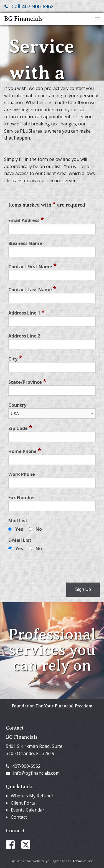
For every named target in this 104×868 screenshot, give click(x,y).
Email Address (26, 220)
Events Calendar (28, 810)
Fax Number (22, 498)
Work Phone (22, 474)
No (39, 529)
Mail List (18, 521)
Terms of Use (83, 861)
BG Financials (23, 19)
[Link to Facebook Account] (13, 844)
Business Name (25, 243)
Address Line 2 (24, 336)
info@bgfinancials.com (33, 773)
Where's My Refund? (32, 796)
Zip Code (20, 427)
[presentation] (50, 567)
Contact (19, 817)
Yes (19, 529)
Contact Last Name (32, 289)
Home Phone (25, 450)
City (15, 358)
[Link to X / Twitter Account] (29, 844)
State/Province (27, 381)
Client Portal (24, 803)
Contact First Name (32, 266)
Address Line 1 (26, 312)
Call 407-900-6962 (29, 6)
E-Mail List (20, 540)
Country (17, 405)
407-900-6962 (23, 766)
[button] (96, 19)
